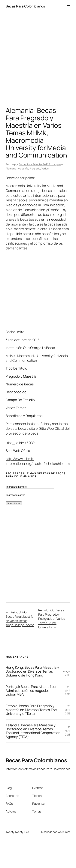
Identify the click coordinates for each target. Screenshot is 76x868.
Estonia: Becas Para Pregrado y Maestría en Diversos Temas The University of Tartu (31, 710)
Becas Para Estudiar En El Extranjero (40, 164)
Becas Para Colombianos (25, 6)
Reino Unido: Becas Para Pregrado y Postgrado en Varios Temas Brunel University (52, 619)
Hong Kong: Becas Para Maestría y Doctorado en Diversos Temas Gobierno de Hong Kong (32, 671)
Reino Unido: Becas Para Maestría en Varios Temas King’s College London (20, 619)
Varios (45, 168)
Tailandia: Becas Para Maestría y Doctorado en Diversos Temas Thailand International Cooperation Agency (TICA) (33, 731)
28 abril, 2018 (68, 710)
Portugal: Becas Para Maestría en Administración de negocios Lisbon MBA (32, 691)
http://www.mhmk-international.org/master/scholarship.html (38, 461)
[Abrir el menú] (68, 6)
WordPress (64, 832)
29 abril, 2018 (68, 691)
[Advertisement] (35, 60)
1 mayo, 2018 (67, 671)
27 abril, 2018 (68, 731)
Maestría (23, 168)
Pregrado (35, 168)
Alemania (11, 168)
